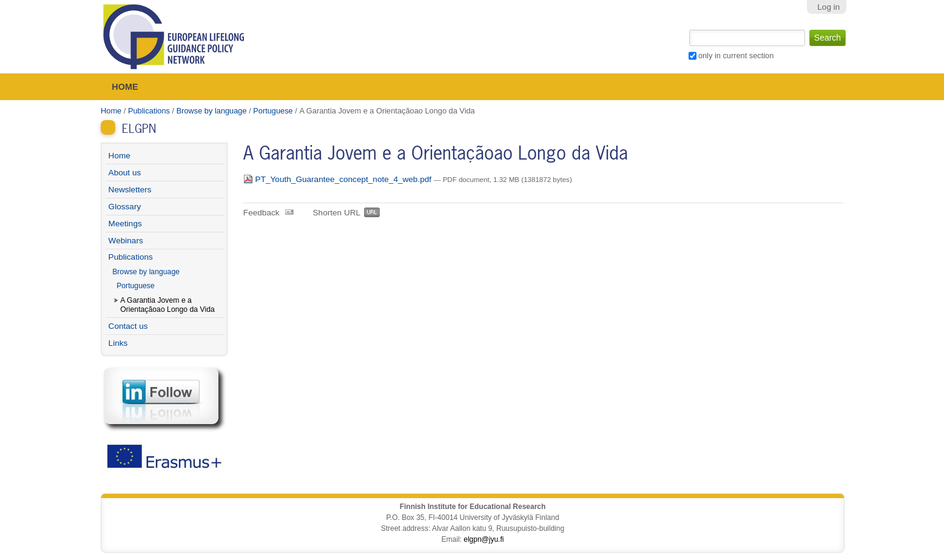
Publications (149, 111)
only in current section (736, 56)
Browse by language (212, 111)
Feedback (261, 213)
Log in (828, 7)
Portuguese (273, 111)
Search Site (688, 29)
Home (125, 87)
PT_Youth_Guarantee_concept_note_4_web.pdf (339, 179)
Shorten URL (337, 213)
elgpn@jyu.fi (484, 539)
